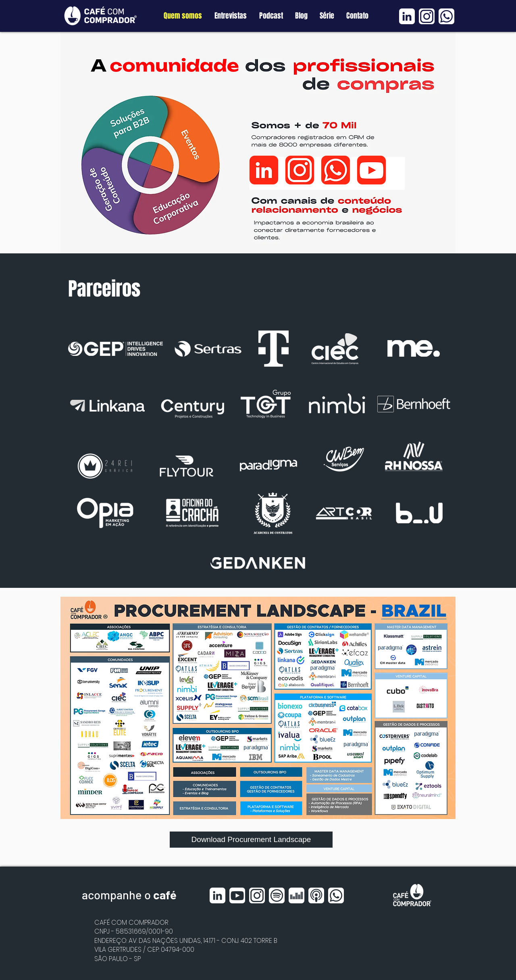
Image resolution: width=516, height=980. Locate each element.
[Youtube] (371, 170)
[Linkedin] (264, 170)
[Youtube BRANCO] (237, 895)
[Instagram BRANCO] (427, 16)
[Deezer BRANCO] (296, 895)
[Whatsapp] (336, 170)
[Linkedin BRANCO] (407, 16)
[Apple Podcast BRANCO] (316, 895)
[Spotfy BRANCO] (277, 895)
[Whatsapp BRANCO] (446, 16)
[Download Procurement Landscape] (251, 840)
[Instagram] (300, 170)
